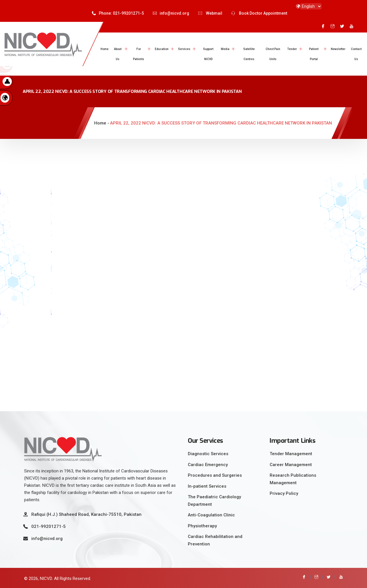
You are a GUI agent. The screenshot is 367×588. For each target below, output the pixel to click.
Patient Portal (314, 54)
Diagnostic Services (208, 454)
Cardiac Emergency (208, 465)
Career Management (291, 465)
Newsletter (338, 49)
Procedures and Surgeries (215, 475)
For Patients (139, 54)
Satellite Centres (249, 54)
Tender (292, 49)
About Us (118, 54)
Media (225, 49)
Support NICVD (208, 54)
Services (184, 49)
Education (162, 49)
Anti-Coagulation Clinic (211, 515)
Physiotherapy (202, 526)
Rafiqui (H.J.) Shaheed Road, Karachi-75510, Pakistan (86, 514)
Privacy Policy (284, 493)
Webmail (210, 13)
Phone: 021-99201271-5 (118, 13)
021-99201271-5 (49, 526)
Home (105, 49)
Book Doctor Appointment (259, 13)
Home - (102, 123)
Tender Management (291, 454)
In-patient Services (207, 486)
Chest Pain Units (273, 54)
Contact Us (356, 54)
